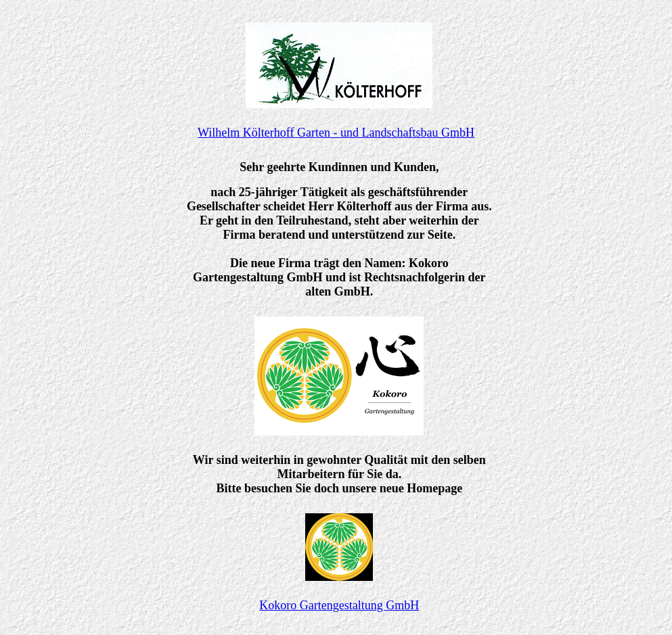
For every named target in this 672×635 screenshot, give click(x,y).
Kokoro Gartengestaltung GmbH (339, 605)
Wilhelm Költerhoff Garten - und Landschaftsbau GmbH (336, 133)
